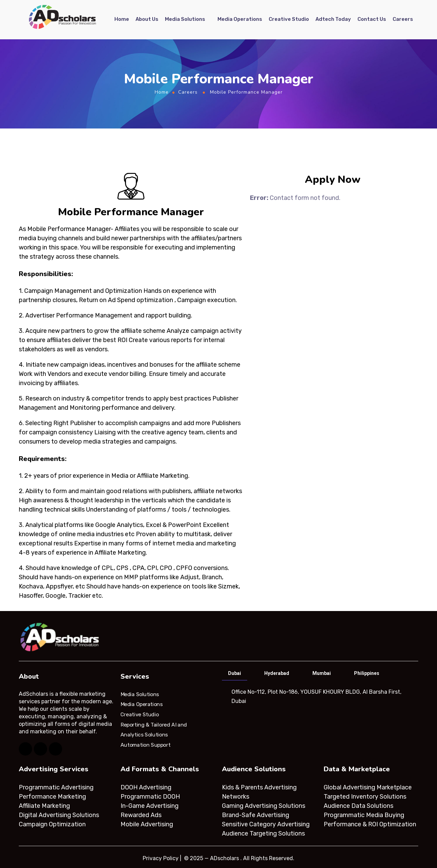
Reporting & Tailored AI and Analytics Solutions (154, 730)
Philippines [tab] (367, 673)
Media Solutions (185, 19)
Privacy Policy (161, 858)
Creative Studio (289, 19)
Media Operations (240, 19)
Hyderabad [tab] (277, 673)
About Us (147, 19)
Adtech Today (333, 19)
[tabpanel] (319, 696)
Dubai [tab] (235, 673)
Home (122, 19)
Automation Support (145, 745)
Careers (403, 19)
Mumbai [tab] (322, 673)
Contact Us (372, 19)
